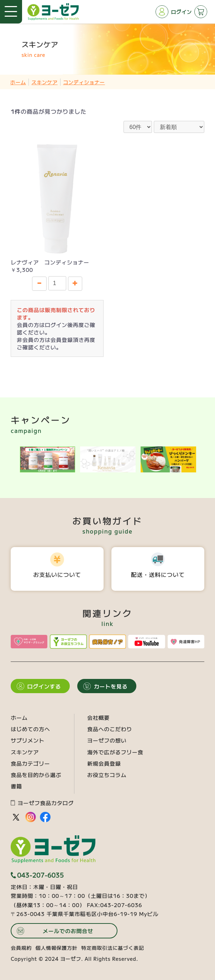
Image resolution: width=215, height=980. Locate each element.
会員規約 (21, 948)
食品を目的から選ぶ (36, 775)
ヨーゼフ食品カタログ (42, 803)
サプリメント (28, 740)
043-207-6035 (37, 875)
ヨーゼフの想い (107, 740)
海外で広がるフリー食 (115, 752)
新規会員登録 (104, 763)
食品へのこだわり (110, 729)
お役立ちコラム (107, 775)
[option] (48, 459)
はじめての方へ (30, 729)
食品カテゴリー (30, 763)
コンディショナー (84, 82)
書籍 (16, 786)
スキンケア (44, 82)
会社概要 (98, 717)
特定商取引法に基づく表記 (112, 948)
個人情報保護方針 (57, 948)
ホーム (18, 82)
